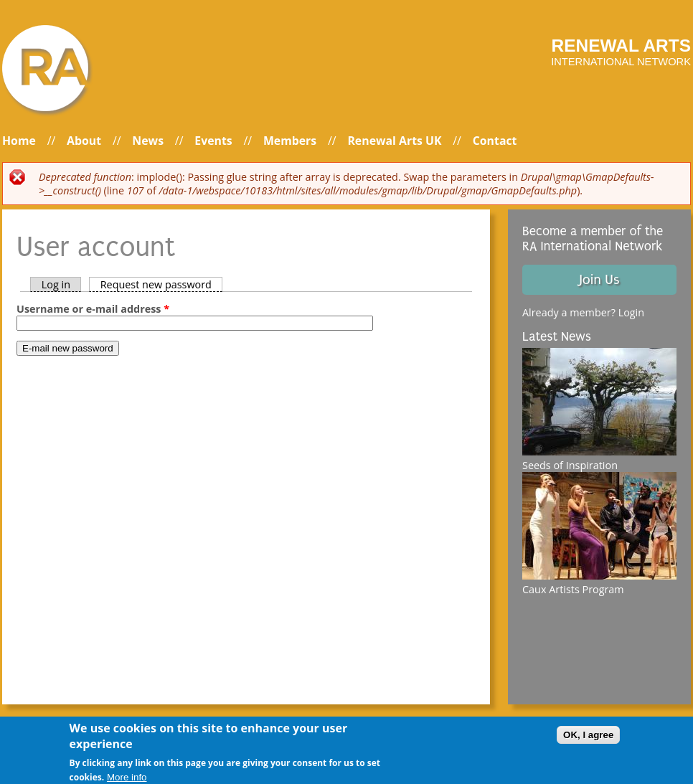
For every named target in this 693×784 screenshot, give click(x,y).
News (148, 141)
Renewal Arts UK (394, 141)
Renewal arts (621, 46)
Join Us (599, 280)
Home (19, 141)
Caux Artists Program (573, 589)
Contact (495, 141)
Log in (56, 284)
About (84, 141)
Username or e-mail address (93, 309)
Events (213, 141)
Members (290, 141)
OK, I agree (588, 741)
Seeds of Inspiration (570, 465)
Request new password (162, 284)
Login (631, 312)
